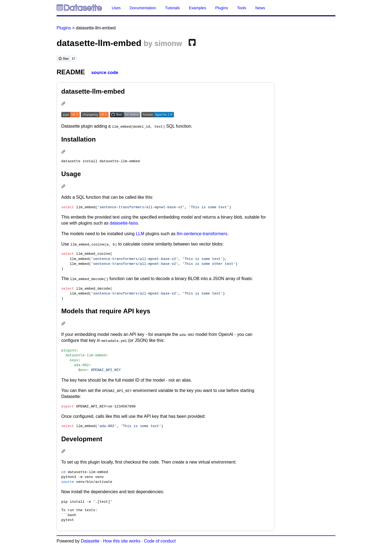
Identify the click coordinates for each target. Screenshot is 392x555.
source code (105, 73)
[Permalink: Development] (64, 452)
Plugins (221, 8)
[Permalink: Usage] (64, 187)
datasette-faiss (124, 223)
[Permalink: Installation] (64, 152)
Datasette (90, 541)
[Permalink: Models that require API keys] (64, 324)
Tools (242, 8)
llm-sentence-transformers (202, 234)
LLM (140, 234)
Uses (116, 8)
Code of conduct (160, 541)
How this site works (122, 541)
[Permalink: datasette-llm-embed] (64, 104)
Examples (197, 8)
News (260, 8)
